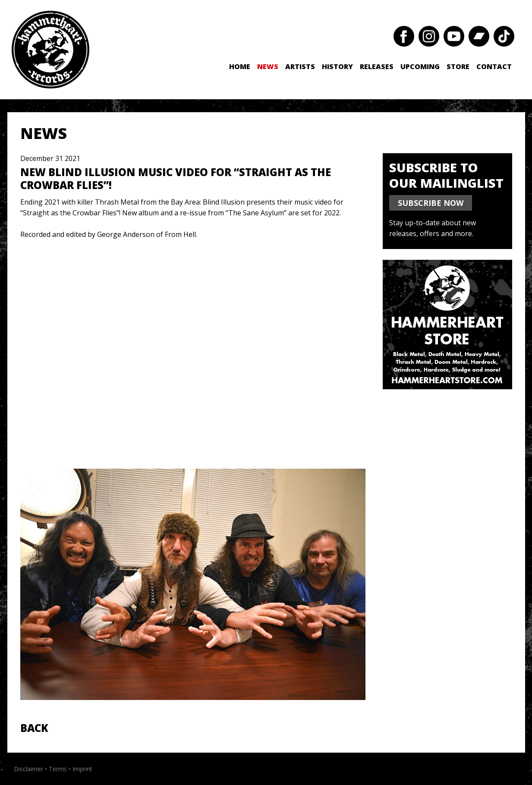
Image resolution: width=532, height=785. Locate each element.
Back (34, 728)
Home (240, 66)
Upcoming (420, 66)
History (337, 66)
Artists (300, 66)
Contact (494, 66)
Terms (58, 769)
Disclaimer (28, 769)
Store (458, 66)
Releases (377, 66)
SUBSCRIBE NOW (431, 203)
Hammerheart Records (50, 50)
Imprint (82, 769)
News (268, 66)
